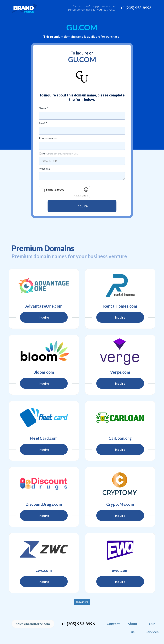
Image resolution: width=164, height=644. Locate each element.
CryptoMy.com (120, 504)
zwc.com (44, 570)
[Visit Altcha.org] (86, 191)
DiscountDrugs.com (44, 504)
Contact (113, 624)
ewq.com (120, 570)
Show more (82, 602)
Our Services (152, 628)
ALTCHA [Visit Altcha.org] (85, 196)
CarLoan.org (120, 438)
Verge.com (120, 372)
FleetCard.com (44, 438)
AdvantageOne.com (44, 306)
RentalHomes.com (120, 306)
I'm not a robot (55, 189)
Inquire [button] (44, 317)
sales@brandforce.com (33, 624)
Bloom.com (44, 372)
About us (133, 628)
